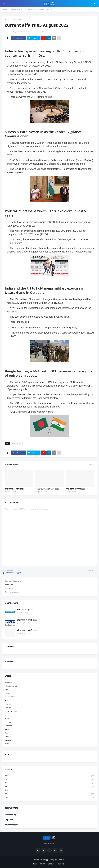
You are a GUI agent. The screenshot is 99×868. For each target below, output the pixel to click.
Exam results (9, 588)
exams (7, 700)
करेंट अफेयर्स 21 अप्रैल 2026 (14, 489)
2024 (49, 783)
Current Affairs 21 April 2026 (47, 489)
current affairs (16, 19)
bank (7, 690)
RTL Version (62, 864)
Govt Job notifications (13, 581)
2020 (49, 797)
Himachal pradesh (11, 711)
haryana (8, 708)
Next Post (92, 570)
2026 (49, 776)
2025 (49, 779)
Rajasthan (8, 726)
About (43, 864)
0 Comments (40, 32)
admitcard (9, 682)
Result (49, 10)
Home (5, 10)
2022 (49, 790)
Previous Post (9, 570)
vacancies (8, 740)
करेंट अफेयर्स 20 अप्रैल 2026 (75, 489)
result (7, 729)
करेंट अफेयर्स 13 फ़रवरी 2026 (27, 630)
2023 (49, 787)
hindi (7, 715)
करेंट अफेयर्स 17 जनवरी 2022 (27, 620)
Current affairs (16, 10)
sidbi (7, 733)
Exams (41, 10)
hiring (7, 718)
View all (91, 464)
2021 (49, 794)
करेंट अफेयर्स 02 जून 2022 (26, 610)
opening (8, 722)
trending (8, 737)
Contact (51, 864)
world (7, 744)
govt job (8, 704)
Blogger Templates (51, 860)
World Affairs (30, 10)
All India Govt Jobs (11, 686)
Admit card (9, 585)
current (8, 693)
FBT (64, 860)
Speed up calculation (12, 592)
